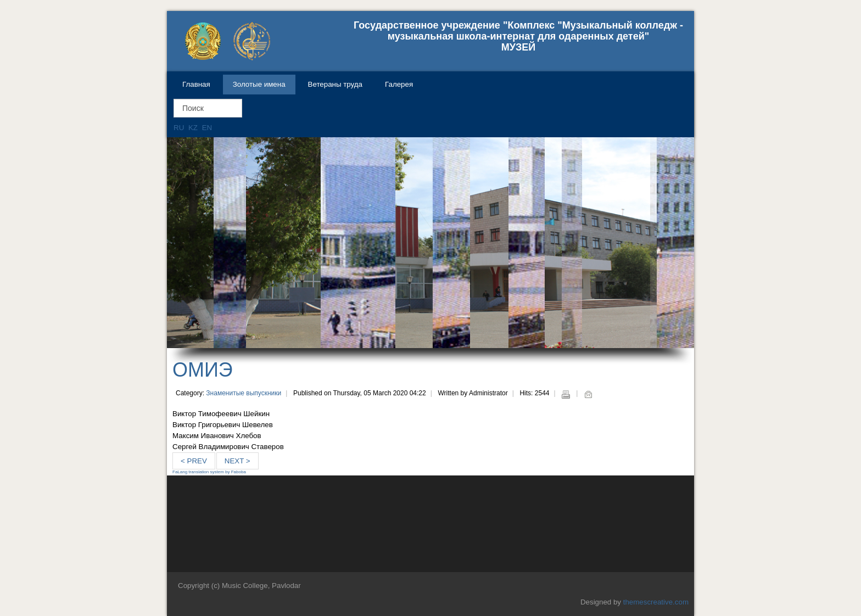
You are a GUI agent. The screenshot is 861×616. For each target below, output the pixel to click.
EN (207, 128)
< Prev (194, 461)
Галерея (399, 84)
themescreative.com (656, 602)
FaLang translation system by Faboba (209, 472)
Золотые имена (259, 84)
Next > (237, 461)
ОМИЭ (203, 370)
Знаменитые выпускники (244, 393)
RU (180, 128)
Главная (196, 84)
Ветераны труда (335, 84)
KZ (194, 128)
